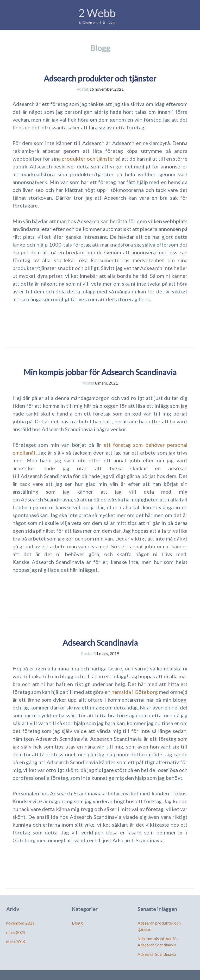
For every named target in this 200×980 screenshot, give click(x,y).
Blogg (77, 923)
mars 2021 (16, 932)
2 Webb (97, 13)
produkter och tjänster (88, 159)
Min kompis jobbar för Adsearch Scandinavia (100, 372)
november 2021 (20, 923)
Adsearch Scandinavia (100, 643)
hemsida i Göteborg (135, 692)
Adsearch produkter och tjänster (100, 78)
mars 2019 (16, 942)
